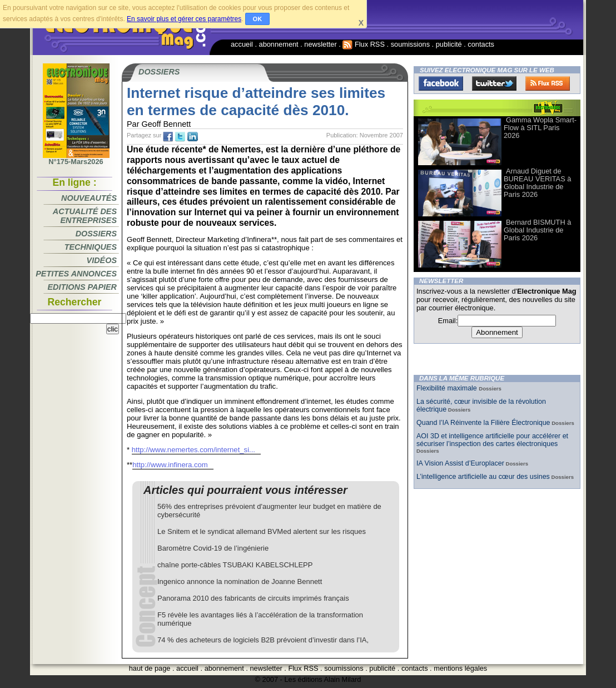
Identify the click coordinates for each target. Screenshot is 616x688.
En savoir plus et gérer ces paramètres (184, 19)
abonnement (279, 44)
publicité (449, 44)
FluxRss (548, 83)
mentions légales (460, 668)
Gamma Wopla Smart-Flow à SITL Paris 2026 (540, 128)
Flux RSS (364, 44)
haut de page (150, 668)
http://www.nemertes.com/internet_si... (193, 450)
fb (168, 137)
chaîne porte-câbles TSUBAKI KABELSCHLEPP (235, 565)
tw (180, 137)
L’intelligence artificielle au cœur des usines (483, 477)
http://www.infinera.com (170, 465)
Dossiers (96, 234)
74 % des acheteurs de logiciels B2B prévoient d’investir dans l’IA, (263, 640)
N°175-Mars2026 (76, 159)
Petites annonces (76, 274)
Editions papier (82, 287)
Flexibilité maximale (448, 388)
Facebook (441, 83)
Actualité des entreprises (85, 216)
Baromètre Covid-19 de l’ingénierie (213, 548)
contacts (481, 44)
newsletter (320, 44)
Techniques (91, 247)
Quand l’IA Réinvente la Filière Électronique (483, 423)
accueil (242, 44)
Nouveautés (89, 198)
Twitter (494, 83)
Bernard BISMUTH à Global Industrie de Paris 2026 (537, 230)
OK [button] (258, 19)
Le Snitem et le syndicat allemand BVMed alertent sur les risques (262, 531)
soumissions (410, 44)
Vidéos (102, 260)
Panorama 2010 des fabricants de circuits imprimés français (253, 598)
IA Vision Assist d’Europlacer (460, 463)
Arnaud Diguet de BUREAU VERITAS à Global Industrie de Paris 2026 (537, 183)
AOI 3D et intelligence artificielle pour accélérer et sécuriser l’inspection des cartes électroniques (492, 440)
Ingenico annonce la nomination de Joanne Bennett (240, 581)
